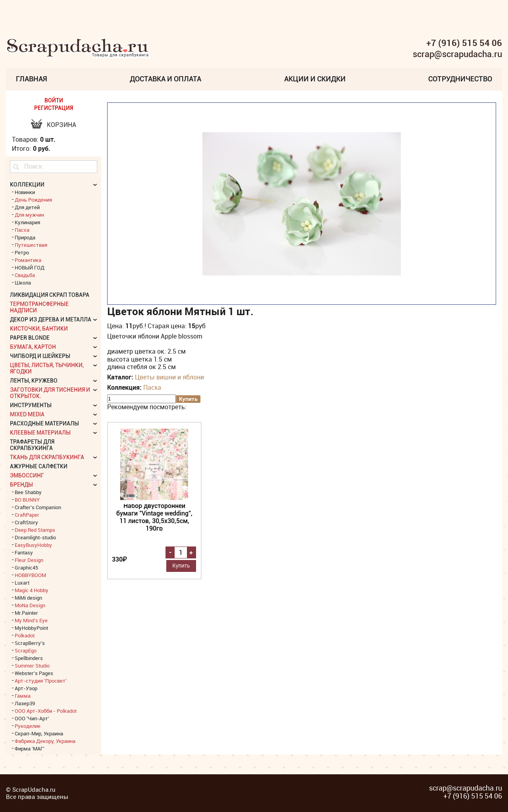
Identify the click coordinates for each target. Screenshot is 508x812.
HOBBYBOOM (30, 575)
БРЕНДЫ (21, 485)
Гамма (23, 696)
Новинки (25, 192)
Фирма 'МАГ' (30, 749)
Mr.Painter (26, 613)
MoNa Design (30, 605)
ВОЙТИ (54, 100)
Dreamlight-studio (35, 537)
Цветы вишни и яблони (169, 377)
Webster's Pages (34, 673)
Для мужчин (29, 215)
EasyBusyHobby (33, 545)
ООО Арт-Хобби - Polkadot (46, 711)
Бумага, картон (33, 347)
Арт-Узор (26, 688)
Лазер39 (25, 703)
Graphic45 (26, 568)
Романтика (28, 260)
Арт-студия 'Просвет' (41, 681)
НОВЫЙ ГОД (30, 267)
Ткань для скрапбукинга (47, 457)
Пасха (152, 387)
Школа (23, 283)
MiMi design (28, 598)
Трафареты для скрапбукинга (32, 445)
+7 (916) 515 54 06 (464, 43)
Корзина (62, 125)
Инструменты (31, 405)
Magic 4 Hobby (32, 590)
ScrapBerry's (30, 643)
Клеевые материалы (40, 433)
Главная (32, 79)
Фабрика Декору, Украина (45, 741)
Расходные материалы (44, 423)
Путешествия (31, 245)
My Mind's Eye (31, 620)
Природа (25, 237)
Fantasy (24, 552)
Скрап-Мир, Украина (39, 733)
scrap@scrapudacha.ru (457, 54)
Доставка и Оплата (165, 79)
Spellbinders (29, 658)
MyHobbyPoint (31, 628)
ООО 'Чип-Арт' (32, 718)
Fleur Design (29, 560)
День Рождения (33, 200)
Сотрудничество (460, 79)
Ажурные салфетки (39, 466)
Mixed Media (27, 414)
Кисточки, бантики (39, 329)
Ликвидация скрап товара (50, 295)
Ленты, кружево (34, 381)
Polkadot (25, 635)
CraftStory (26, 522)
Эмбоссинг (27, 475)
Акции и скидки (315, 79)
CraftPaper (27, 515)
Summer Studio (32, 666)
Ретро (22, 252)
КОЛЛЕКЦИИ (27, 185)
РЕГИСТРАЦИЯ (54, 108)
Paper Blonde (30, 338)
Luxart (22, 583)
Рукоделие (28, 726)
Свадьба (25, 275)
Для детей (27, 207)
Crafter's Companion (38, 507)
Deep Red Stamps (35, 530)
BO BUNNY (27, 500)
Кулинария (27, 222)
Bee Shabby (28, 492)
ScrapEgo (26, 650)
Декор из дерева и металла (51, 319)
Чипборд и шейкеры (40, 356)
